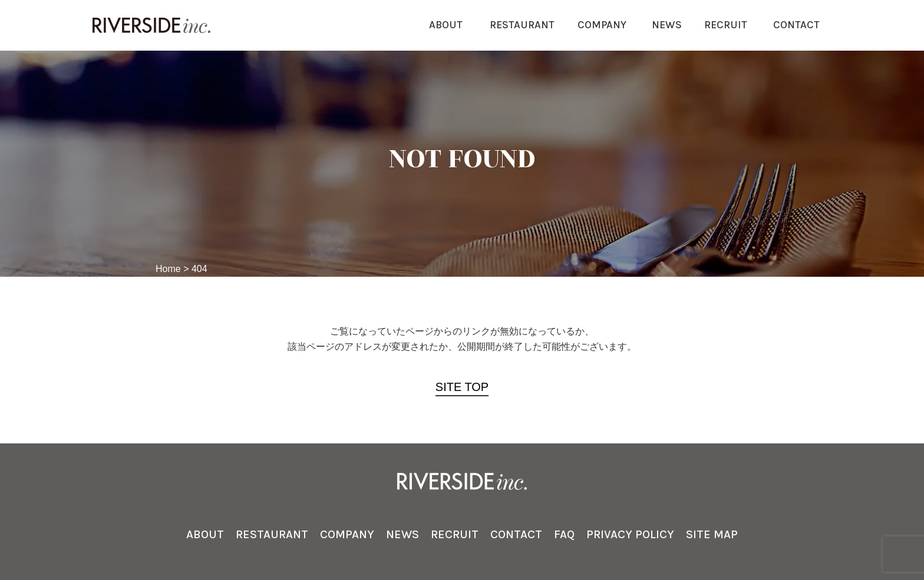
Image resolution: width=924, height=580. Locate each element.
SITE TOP (462, 387)
